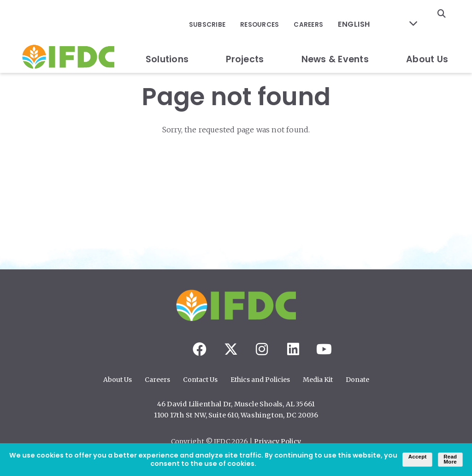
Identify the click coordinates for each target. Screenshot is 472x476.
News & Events (335, 39)
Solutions (167, 39)
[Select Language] (383, 14)
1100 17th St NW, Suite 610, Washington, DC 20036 (236, 415)
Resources (275, 14)
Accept (418, 457)
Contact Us (200, 380)
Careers (321, 14)
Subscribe (225, 14)
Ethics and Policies (260, 380)
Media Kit (318, 380)
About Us (427, 39)
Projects (245, 39)
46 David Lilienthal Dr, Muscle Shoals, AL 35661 (236, 404)
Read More (450, 459)
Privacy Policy (277, 441)
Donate (357, 380)
